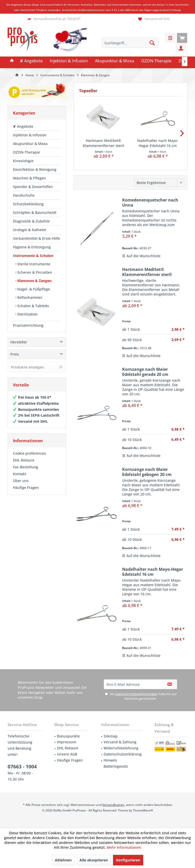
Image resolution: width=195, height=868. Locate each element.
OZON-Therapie (26, 152)
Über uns (21, 481)
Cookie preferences (29, 453)
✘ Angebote (23, 126)
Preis (15, 354)
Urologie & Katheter (30, 230)
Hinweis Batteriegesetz (116, 763)
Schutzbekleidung (28, 204)
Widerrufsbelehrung (121, 748)
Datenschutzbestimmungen (136, 694)
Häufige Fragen (26, 487)
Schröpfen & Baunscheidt (35, 213)
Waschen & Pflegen (29, 178)
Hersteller (19, 342)
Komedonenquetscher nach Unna (150, 202)
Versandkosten (113, 805)
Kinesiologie (23, 161)
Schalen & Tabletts (33, 306)
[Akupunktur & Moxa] (115, 61)
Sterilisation (27, 314)
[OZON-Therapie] (156, 61)
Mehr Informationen (124, 847)
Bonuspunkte (68, 736)
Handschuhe (24, 195)
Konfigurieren (128, 860)
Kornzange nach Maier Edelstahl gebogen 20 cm (147, 472)
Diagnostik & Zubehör (31, 221)
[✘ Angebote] (31, 61)
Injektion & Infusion (30, 135)
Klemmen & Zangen (34, 281)
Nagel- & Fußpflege (33, 289)
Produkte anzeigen (37, 367)
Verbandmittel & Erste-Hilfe (36, 238)
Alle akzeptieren (94, 860)
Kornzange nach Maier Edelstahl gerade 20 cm (145, 372)
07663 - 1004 (22, 767)
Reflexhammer (29, 297)
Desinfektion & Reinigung (35, 169)
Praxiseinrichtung (28, 325)
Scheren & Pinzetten (34, 272)
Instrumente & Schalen (33, 256)
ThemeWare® (143, 810)
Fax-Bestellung (26, 467)
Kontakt (20, 474)
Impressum (67, 742)
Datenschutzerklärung (123, 754)
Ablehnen (63, 860)
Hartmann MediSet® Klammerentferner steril (103, 143)
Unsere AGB (67, 754)
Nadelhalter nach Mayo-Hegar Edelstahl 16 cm (158, 143)
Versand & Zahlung (120, 742)
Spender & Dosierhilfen (33, 187)
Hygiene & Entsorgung (32, 247)
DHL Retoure (24, 460)
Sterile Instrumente (33, 264)
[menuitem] (182, 38)
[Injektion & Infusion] (69, 61)
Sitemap (111, 736)
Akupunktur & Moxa (30, 144)
